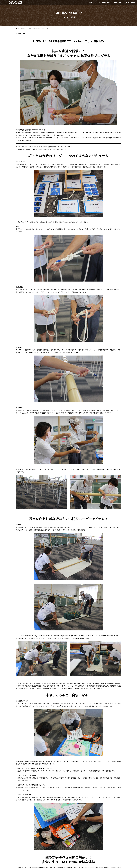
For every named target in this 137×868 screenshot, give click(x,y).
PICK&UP (22, 28)
